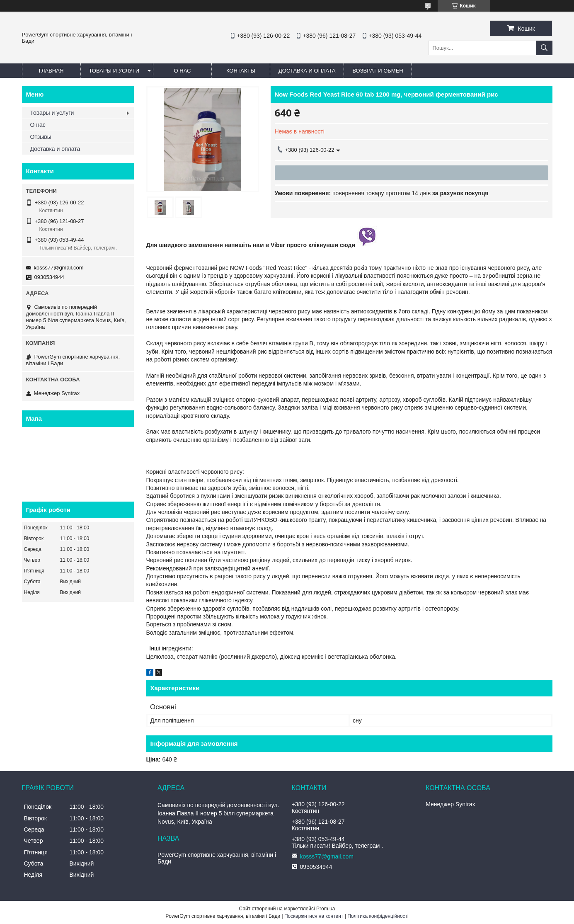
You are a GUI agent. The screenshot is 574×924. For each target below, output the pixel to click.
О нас (183, 71)
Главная (51, 71)
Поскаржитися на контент (314, 916)
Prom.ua (326, 909)
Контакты (241, 71)
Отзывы (41, 137)
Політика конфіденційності (378, 916)
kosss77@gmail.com (59, 268)
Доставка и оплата (307, 71)
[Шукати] (544, 48)
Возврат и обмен (378, 71)
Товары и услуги (114, 71)
